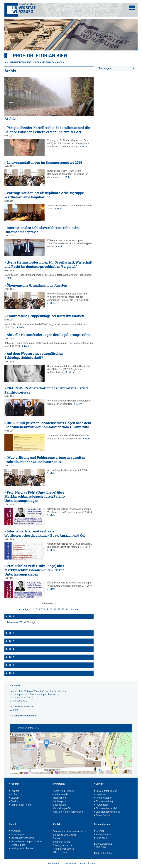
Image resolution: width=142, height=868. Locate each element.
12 (59, 609)
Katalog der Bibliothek (21, 849)
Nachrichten (59, 798)
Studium (14, 798)
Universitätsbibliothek (106, 791)
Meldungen (48, 62)
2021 (11, 616)
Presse (56, 839)
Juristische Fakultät (20, 62)
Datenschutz (69, 863)
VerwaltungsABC (61, 809)
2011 (11, 673)
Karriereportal (59, 802)
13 (63, 609)
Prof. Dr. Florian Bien (40, 56)
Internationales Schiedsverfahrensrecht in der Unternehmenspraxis (42, 230)
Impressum (53, 863)
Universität (58, 784)
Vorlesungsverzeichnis (22, 838)
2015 (11, 641)
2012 (11, 665)
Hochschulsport (103, 798)
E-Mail (16, 710)
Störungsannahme (62, 846)
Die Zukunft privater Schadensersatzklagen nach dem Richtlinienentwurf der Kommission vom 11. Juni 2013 (48, 425)
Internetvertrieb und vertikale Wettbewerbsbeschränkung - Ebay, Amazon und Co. (45, 533)
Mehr (84, 147)
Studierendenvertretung (107, 812)
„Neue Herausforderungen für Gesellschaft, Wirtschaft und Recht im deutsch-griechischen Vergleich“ (48, 264)
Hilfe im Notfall (60, 852)
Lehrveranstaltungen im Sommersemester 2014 (44, 163)
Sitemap (99, 831)
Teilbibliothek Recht (20, 805)
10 (51, 609)
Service (14, 802)
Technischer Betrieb (63, 849)
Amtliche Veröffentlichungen (67, 812)
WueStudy (15, 831)
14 (67, 609)
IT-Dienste (100, 795)
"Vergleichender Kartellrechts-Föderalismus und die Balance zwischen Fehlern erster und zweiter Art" (47, 130)
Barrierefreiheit (88, 863)
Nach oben (100, 838)
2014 (11, 649)
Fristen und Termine (63, 791)
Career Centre (102, 816)
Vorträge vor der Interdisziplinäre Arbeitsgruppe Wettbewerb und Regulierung (44, 195)
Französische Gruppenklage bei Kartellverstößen (45, 316)
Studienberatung (103, 802)
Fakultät (14, 784)
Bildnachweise (103, 835)
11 (55, 609)
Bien (37, 62)
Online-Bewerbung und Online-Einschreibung (26, 843)
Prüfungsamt (102, 805)
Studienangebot (61, 795)
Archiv (61, 62)
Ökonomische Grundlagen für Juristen (37, 285)
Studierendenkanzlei (105, 809)
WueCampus (17, 835)
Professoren (16, 795)
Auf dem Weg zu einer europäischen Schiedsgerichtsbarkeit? (34, 356)
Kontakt (16, 686)
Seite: (97, 853)
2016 (11, 633)
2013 (11, 657)
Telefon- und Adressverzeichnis (69, 832)
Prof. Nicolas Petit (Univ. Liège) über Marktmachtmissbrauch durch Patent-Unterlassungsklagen (35, 497)
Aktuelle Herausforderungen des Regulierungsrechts (49, 335)
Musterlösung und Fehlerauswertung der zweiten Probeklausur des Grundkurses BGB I (45, 460)
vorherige (23, 609)
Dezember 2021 (15, 622)
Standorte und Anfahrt (64, 835)
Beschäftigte (59, 805)
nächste (74, 609)
